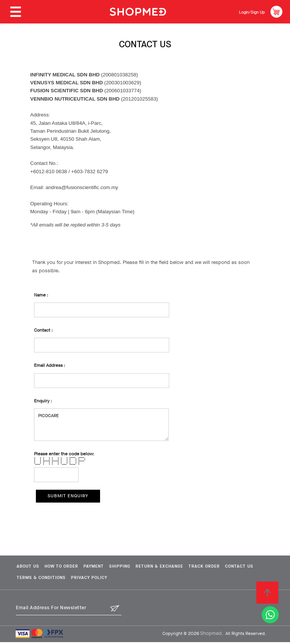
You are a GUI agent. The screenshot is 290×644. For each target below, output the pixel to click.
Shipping (143, 568)
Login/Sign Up (247, 12)
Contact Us (30, 579)
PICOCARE (101, 425)
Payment (109, 568)
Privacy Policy (139, 579)
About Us (27, 568)
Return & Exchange (191, 568)
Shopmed (211, 635)
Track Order (244, 568)
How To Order (69, 568)
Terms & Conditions (83, 579)
